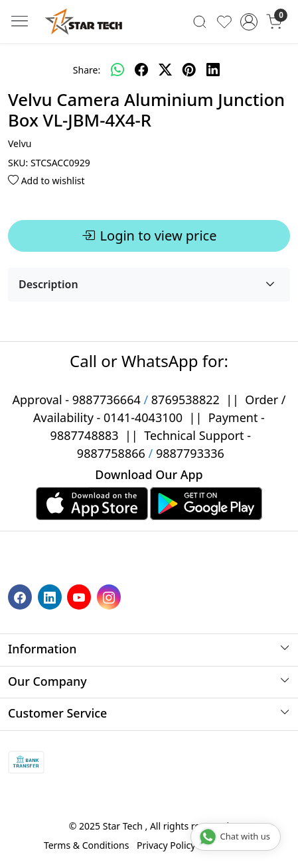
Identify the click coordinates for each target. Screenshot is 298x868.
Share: (87, 70)
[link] (199, 21)
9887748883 (85, 435)
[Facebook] (22, 596)
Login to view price (149, 236)
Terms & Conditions (87, 845)
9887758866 (111, 453)
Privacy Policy (166, 845)
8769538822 (186, 400)
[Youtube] (81, 596)
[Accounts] (249, 22)
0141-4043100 (143, 417)
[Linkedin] (51, 596)
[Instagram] (111, 596)
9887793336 (190, 453)
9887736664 (107, 400)
